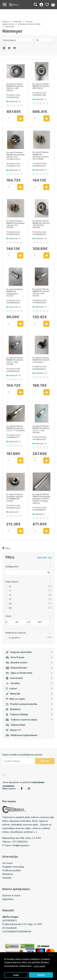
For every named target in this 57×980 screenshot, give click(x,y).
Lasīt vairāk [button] (39, 966)
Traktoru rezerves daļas (29, 720)
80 (10, 608)
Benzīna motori (29, 662)
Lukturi (29, 688)
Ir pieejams (15, 638)
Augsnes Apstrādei (29, 652)
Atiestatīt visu (44, 558)
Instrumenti (29, 678)
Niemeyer (10, 27)
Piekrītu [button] (41, 975)
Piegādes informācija (13, 867)
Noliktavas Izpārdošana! (22, 735)
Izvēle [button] (16, 975)
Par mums (8, 863)
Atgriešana (8, 899)
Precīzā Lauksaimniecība (29, 704)
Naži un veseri (29, 699)
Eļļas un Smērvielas (29, 673)
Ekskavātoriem (29, 668)
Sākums (6, 22)
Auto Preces (29, 657)
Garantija (7, 878)
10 (10, 587)
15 (10, 599)
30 (10, 604)
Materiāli (29, 694)
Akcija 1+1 (13, 730)
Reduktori (29, 709)
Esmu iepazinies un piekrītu (23, 784)
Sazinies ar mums (11, 895)
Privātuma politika (12, 870)
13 (10, 595)
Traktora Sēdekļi (29, 714)
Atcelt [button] (51, 955)
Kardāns (29, 683)
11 (10, 591)
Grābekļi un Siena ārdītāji (29, 24)
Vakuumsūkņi (16, 725)
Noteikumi (8, 874)
